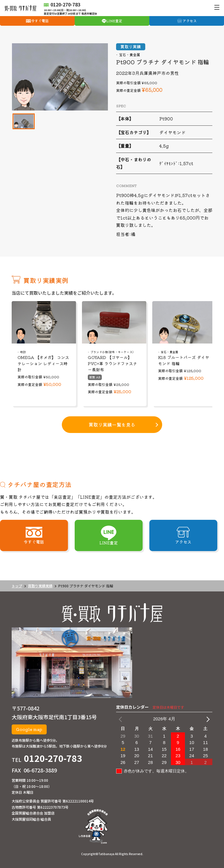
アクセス (190, 21)
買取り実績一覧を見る (112, 424)
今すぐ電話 (40, 21)
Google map (29, 729)
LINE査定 (114, 21)
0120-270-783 (53, 758)
